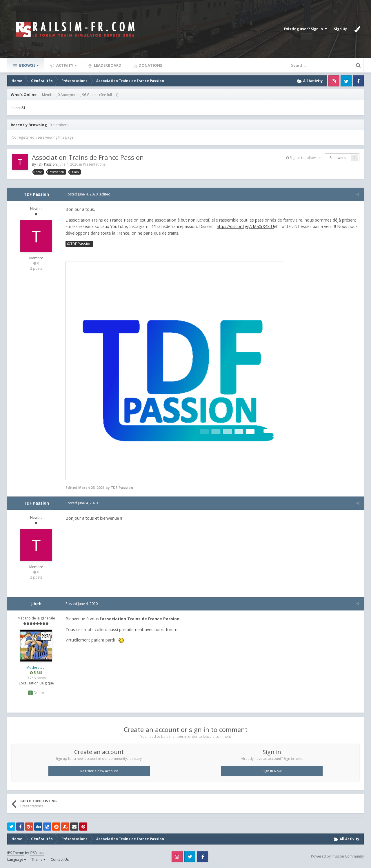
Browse (28, 65)
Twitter (346, 81)
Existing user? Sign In (305, 29)
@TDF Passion (79, 244)
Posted (81, 194)
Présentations (94, 164)
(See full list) (109, 95)
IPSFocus (37, 853)
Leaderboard (107, 65)
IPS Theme (16, 853)
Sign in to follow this (306, 158)
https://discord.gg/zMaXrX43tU (245, 226)
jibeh (36, 604)
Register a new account (99, 771)
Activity (66, 65)
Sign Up (341, 29)
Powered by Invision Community (337, 856)
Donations (150, 65)
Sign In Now (272, 771)
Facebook (358, 81)
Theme (38, 859)
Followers (338, 158)
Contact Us (60, 859)
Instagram (334, 81)
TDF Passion (47, 164)
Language (17, 859)
